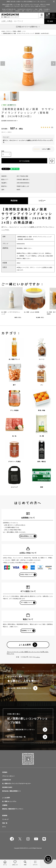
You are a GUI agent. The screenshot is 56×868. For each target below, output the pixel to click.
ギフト (4, 827)
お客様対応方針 (7, 780)
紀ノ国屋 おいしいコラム (9, 801)
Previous (3, 63)
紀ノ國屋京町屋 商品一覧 (16, 737)
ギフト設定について (26, 603)
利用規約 (5, 772)
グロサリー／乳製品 (11, 31)
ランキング (5, 819)
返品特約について (26, 631)
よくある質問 (25, 645)
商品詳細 (14, 201)
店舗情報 (5, 805)
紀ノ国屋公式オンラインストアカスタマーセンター (17, 783)
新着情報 (5, 816)
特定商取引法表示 (7, 787)
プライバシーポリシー (8, 776)
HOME (3, 31)
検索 (51, 21)
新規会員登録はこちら (26, 536)
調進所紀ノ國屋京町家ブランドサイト (21, 730)
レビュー (42, 201)
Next (53, 63)
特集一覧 (5, 823)
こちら (38, 657)
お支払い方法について (26, 575)
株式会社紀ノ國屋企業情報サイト (19, 688)
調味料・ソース (22, 31)
